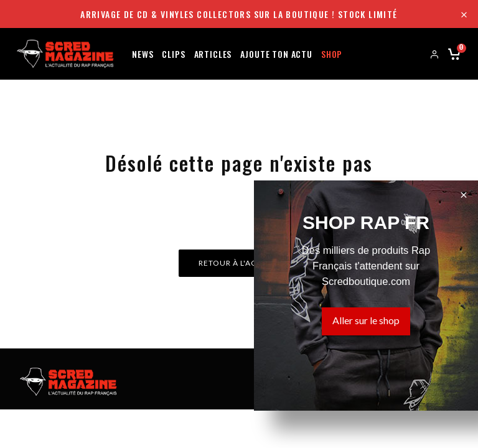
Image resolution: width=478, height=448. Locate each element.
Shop (332, 53)
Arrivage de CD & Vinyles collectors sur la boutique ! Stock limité (239, 14)
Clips (173, 53)
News (143, 53)
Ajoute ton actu (276, 53)
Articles (213, 53)
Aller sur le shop (366, 320)
